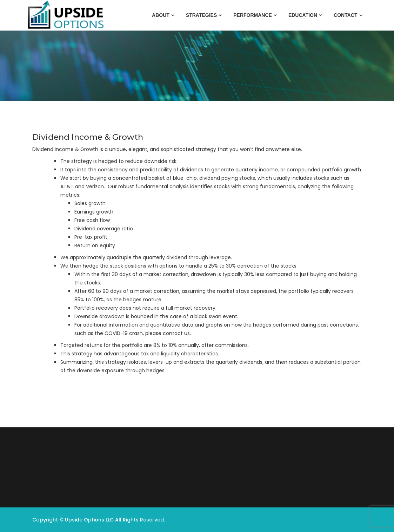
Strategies (201, 15)
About (161, 15)
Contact (345, 15)
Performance (253, 15)
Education (303, 15)
